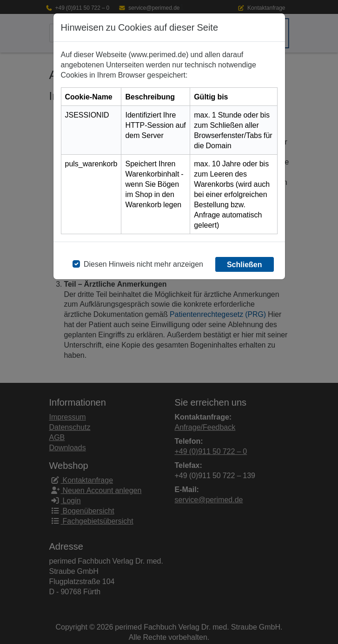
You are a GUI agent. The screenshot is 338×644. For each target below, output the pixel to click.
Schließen (245, 264)
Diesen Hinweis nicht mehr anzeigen (143, 264)
